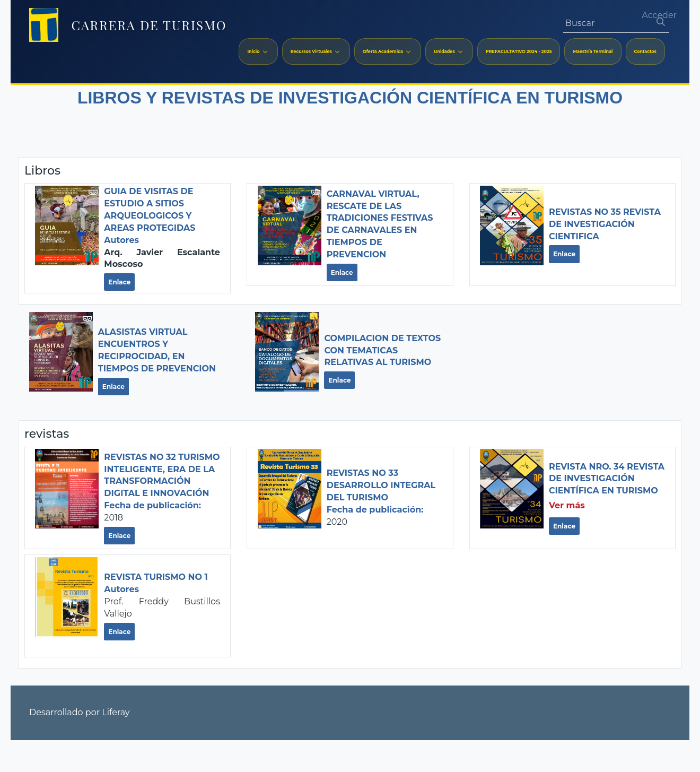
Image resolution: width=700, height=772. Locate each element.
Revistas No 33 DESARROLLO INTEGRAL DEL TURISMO (381, 485)
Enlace (119, 282)
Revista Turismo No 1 (156, 577)
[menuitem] (258, 51)
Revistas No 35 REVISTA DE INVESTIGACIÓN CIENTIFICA (605, 224)
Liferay (116, 712)
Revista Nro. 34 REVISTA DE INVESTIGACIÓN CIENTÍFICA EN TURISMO (607, 479)
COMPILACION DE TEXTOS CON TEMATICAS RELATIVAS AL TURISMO (382, 350)
